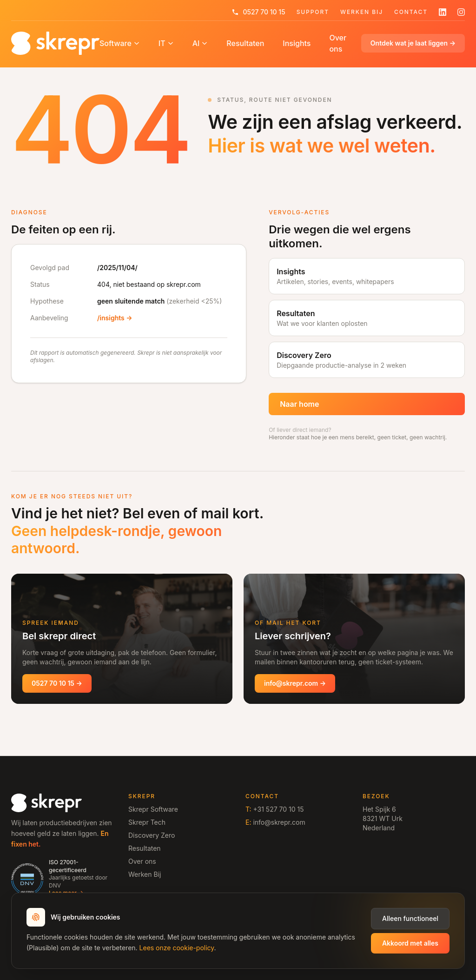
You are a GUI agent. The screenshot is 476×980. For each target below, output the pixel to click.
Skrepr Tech (147, 822)
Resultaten (245, 43)
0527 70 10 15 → (57, 683)
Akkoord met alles (410, 943)
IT (166, 43)
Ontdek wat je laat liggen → (413, 43)
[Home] (55, 43)
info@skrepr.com (279, 822)
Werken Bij (362, 12)
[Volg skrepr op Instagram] (461, 12)
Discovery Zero (152, 835)
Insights (297, 43)
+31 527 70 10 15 (278, 809)
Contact (411, 12)
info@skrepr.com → (295, 683)
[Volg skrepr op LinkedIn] (443, 12)
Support (313, 12)
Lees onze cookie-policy (177, 948)
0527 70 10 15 (258, 12)
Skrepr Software (153, 809)
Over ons (338, 43)
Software (120, 43)
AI (200, 43)
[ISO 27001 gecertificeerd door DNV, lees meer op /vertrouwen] (62, 878)
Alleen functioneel (410, 918)
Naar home (299, 404)
